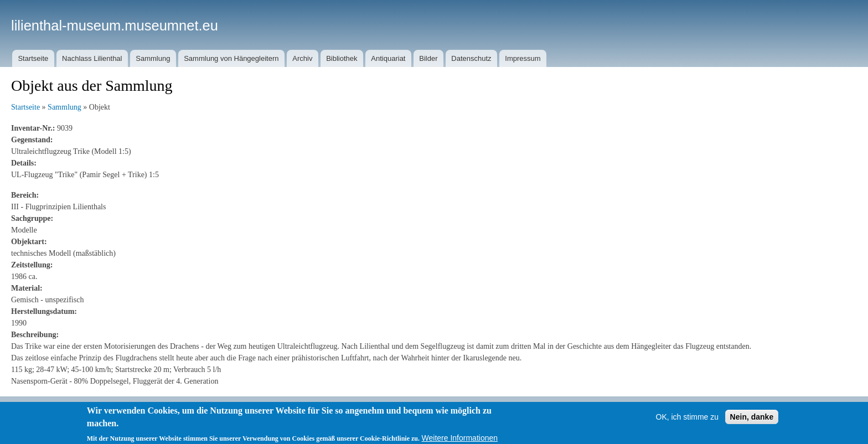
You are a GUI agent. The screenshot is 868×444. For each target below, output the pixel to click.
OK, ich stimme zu (688, 420)
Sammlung (153, 58)
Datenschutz (471, 58)
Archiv (302, 58)
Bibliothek (342, 58)
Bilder (428, 58)
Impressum (523, 58)
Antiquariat (388, 58)
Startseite (33, 58)
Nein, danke (752, 420)
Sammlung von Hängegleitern (231, 58)
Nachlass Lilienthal (92, 58)
